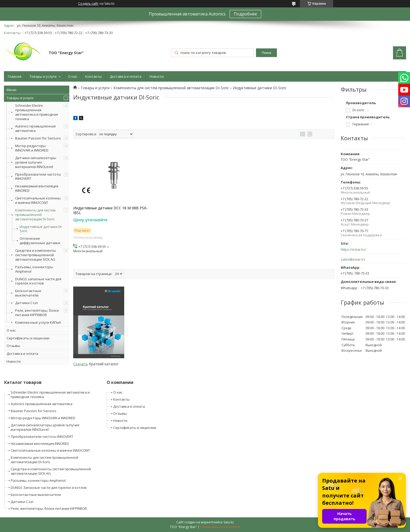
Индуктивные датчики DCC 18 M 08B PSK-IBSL (110, 210)
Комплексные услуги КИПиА (38, 322)
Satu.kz (229, 522)
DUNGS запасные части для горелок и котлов (38, 281)
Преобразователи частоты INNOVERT (38, 177)
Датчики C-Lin (27, 303)
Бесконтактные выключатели (28, 293)
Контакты (93, 76)
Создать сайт (88, 4)
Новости (157, 76)
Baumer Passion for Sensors (38, 138)
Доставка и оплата (126, 76)
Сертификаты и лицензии (28, 338)
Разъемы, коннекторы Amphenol (34, 269)
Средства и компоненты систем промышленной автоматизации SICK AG (36, 255)
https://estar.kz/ (354, 250)
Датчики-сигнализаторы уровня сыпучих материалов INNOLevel (36, 162)
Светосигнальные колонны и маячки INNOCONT (38, 200)
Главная (15, 76)
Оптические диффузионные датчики (40, 241)
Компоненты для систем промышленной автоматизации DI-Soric (35, 215)
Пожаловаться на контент (220, 527)
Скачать (81, 364)
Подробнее (245, 14)
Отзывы (13, 346)
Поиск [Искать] (267, 53)
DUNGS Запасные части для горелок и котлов (49, 488)
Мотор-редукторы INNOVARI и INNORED (32, 148)
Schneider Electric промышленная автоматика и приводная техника (36, 112)
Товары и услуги (43, 76)
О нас (73, 76)
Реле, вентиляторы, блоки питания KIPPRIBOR (37, 313)
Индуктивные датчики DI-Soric (41, 229)
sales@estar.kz (353, 259)
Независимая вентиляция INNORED (37, 188)
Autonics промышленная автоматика (35, 128)
